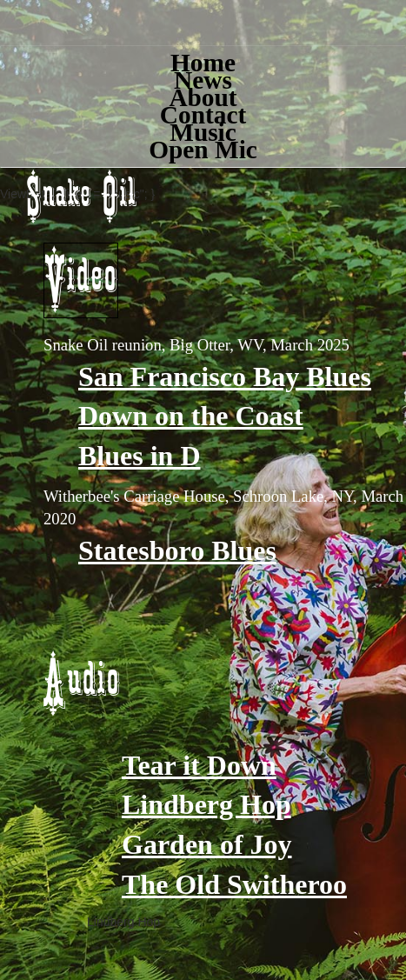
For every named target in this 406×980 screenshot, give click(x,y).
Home (203, 63)
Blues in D (139, 456)
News (203, 80)
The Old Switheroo (234, 884)
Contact (203, 115)
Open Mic (203, 150)
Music (203, 132)
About (203, 97)
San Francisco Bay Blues (225, 377)
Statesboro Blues (177, 550)
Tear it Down (199, 765)
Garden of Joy (207, 844)
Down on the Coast (191, 416)
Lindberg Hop (206, 804)
